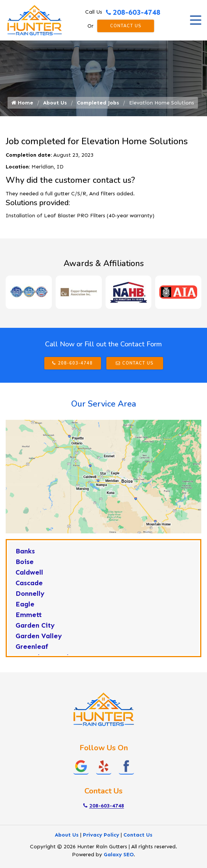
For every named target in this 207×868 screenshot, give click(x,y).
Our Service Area (104, 404)
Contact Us (126, 26)
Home (22, 103)
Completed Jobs (98, 103)
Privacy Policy (101, 835)
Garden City (35, 625)
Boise (25, 562)
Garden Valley (39, 636)
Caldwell (29, 572)
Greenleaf (32, 647)
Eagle (25, 604)
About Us (55, 103)
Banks (25, 551)
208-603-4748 (133, 12)
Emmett (29, 615)
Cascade (29, 583)
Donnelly (30, 594)
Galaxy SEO (119, 855)
